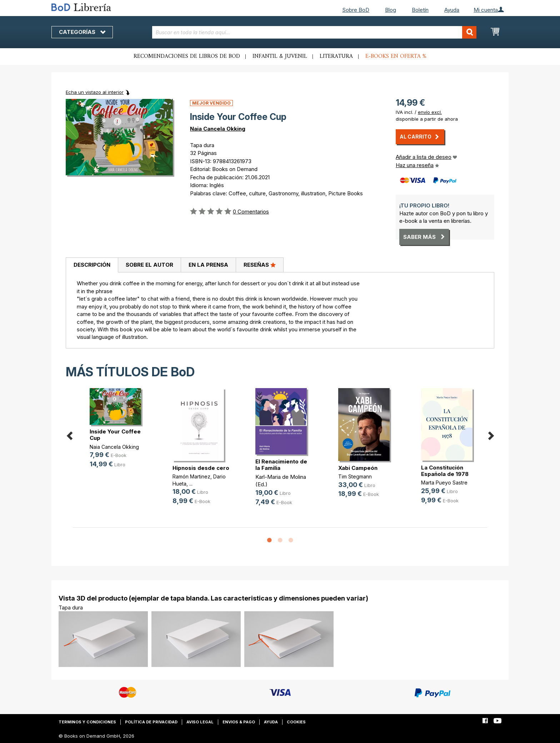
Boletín (420, 10)
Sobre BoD (356, 10)
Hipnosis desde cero (201, 468)
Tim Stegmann (355, 476)
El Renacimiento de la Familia (281, 465)
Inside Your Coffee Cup (115, 435)
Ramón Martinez (191, 476)
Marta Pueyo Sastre (444, 483)
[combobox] (314, 32)
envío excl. (430, 112)
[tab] (92, 265)
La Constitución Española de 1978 (445, 471)
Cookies (296, 722)
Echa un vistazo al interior (95, 92)
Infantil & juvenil (280, 56)
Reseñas (260, 265)
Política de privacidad (151, 722)
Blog (391, 10)
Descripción (92, 265)
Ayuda (452, 10)
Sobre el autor (149, 265)
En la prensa (208, 265)
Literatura (336, 56)
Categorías (82, 32)
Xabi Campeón (358, 468)
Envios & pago (239, 722)
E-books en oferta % (396, 56)
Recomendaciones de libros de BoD (187, 56)
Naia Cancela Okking (218, 129)
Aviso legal (200, 722)
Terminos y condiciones (87, 722)
